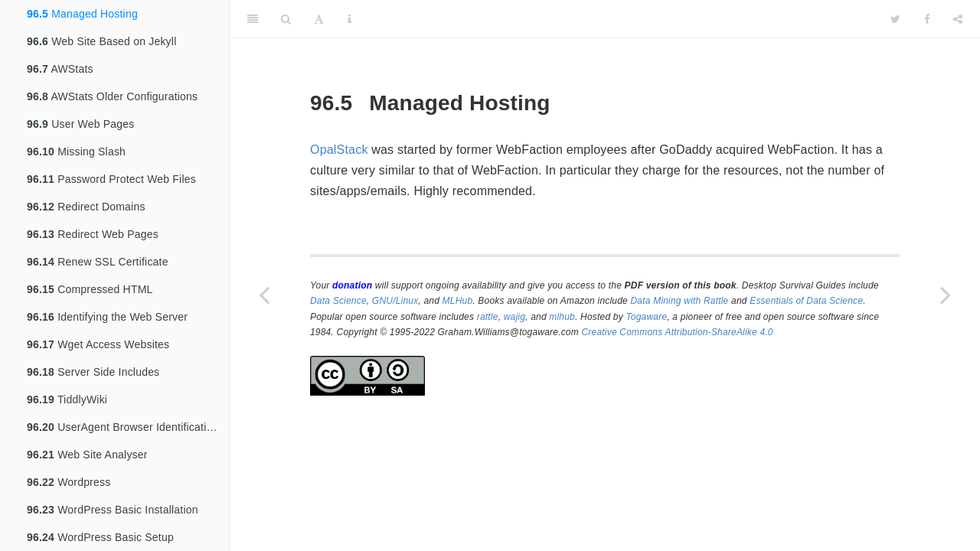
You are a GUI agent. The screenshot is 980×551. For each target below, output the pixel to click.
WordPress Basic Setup (100, 537)
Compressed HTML (90, 289)
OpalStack (339, 150)
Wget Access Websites (98, 344)
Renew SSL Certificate (98, 262)
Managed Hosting (82, 14)
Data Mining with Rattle (680, 301)
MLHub (458, 301)
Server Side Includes (93, 372)
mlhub (562, 317)
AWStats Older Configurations (112, 96)
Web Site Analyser (87, 455)
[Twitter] (895, 19)
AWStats (60, 69)
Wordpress (69, 482)
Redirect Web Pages (93, 234)
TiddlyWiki (67, 399)
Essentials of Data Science (806, 301)
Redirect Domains (86, 207)
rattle (488, 317)
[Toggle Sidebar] (253, 19)
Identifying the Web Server (107, 317)
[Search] (286, 19)
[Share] (958, 19)
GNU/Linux (395, 301)
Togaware (646, 317)
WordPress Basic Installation (113, 510)
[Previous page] (264, 295)
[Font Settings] (319, 19)
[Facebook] (927, 19)
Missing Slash (76, 152)
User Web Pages (81, 124)
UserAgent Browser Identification (122, 427)
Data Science (338, 301)
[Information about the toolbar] (350, 19)
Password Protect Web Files (111, 179)
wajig (514, 317)
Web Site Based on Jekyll (101, 41)
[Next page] (946, 295)
